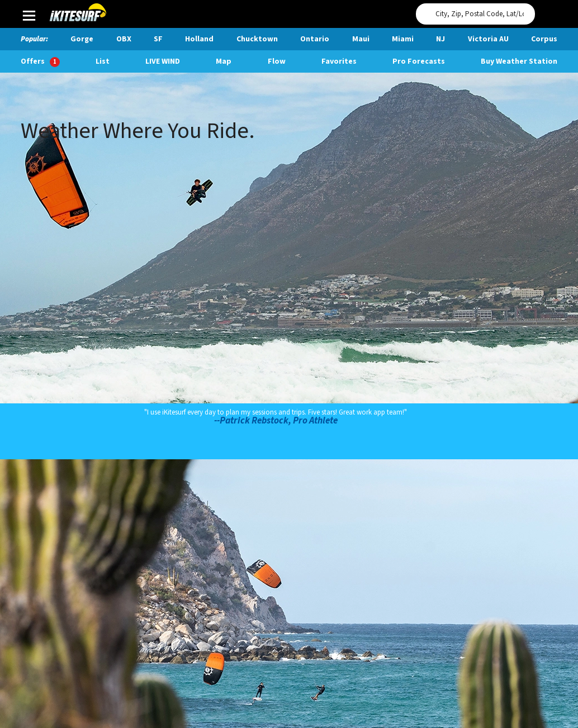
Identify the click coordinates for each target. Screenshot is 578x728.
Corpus (544, 39)
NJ (440, 39)
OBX (124, 39)
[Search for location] (475, 14)
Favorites (339, 61)
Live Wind (163, 61)
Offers (40, 61)
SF (158, 39)
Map (224, 61)
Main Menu (29, 15)
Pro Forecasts (419, 61)
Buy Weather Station (519, 61)
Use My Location (546, 11)
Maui (361, 39)
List (103, 61)
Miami (403, 39)
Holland (199, 39)
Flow (277, 61)
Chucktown (257, 39)
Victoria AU (488, 39)
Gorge (82, 39)
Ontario (315, 39)
